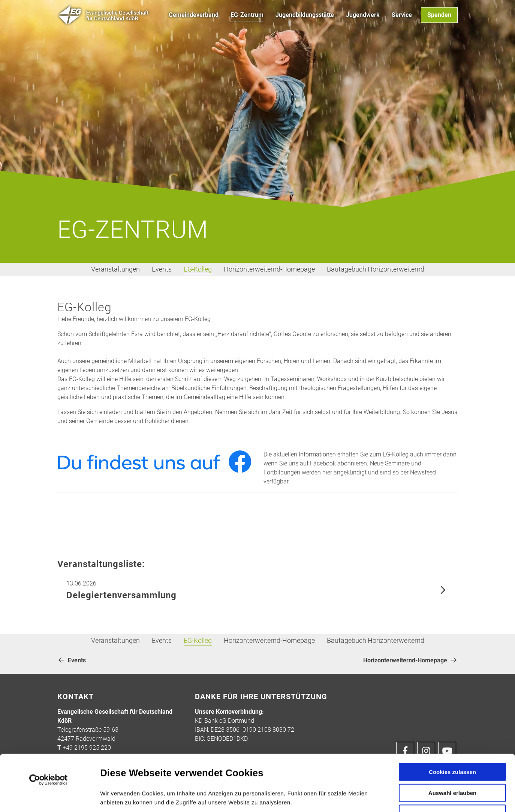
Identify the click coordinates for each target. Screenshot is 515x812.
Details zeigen (400, 797)
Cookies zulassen (452, 719)
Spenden (439, 15)
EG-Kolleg (198, 269)
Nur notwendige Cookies (452, 763)
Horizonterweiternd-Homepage (269, 269)
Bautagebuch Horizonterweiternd (376, 269)
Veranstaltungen (115, 269)
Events (162, 269)
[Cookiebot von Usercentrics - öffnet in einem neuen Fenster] (49, 727)
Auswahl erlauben (452, 740)
